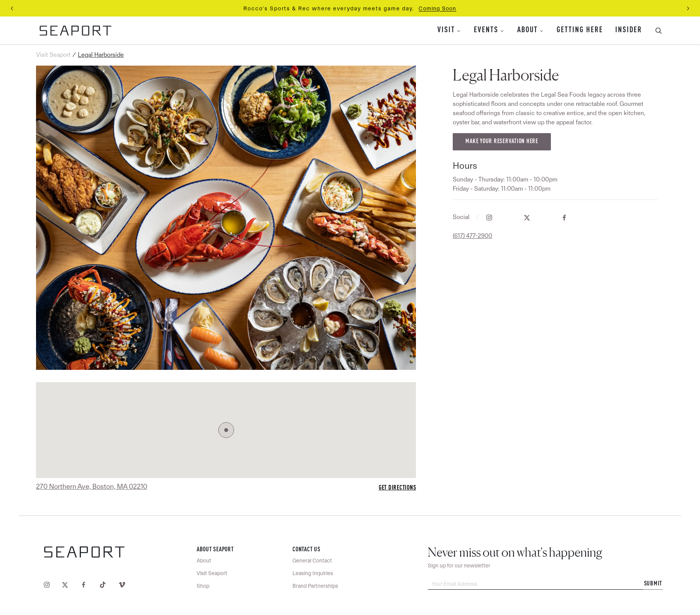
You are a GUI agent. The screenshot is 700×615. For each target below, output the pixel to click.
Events (486, 30)
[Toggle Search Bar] (656, 30)
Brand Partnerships (315, 586)
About (527, 30)
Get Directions (398, 488)
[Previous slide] (12, 8)
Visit (446, 30)
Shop (203, 586)
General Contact (312, 561)
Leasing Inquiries (313, 573)
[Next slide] (688, 8)
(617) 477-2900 (472, 236)
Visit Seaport (53, 55)
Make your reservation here (502, 142)
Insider (629, 30)
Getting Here (580, 30)
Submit (653, 584)
